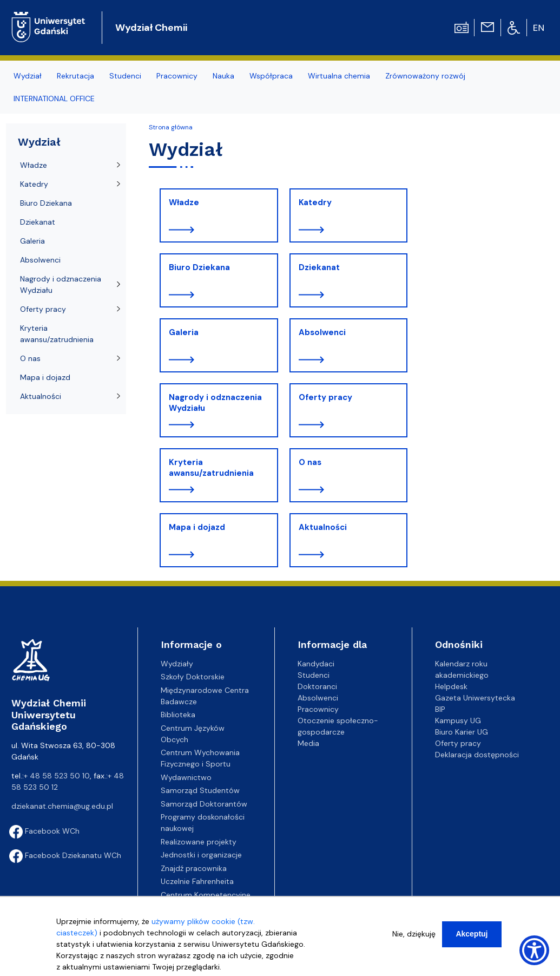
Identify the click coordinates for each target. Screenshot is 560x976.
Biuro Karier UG (462, 732)
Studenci (125, 76)
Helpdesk (451, 686)
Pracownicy (177, 76)
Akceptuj (472, 934)
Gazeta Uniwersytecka (475, 698)
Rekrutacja (75, 76)
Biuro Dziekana (199, 267)
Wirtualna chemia (339, 76)
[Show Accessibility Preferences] (534, 950)
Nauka (223, 76)
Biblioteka (178, 715)
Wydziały (177, 664)
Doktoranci (317, 686)
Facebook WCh (44, 831)
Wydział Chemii (151, 28)
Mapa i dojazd (197, 527)
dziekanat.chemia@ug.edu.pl (62, 806)
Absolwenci (322, 332)
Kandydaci (316, 664)
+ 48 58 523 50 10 (57, 776)
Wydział (28, 76)
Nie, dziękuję (414, 934)
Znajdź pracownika (194, 868)
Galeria (184, 332)
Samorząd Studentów (200, 790)
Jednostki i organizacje (201, 855)
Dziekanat (319, 267)
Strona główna (171, 127)
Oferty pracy (325, 397)
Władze (184, 202)
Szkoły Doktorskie (193, 677)
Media (308, 743)
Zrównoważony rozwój (425, 76)
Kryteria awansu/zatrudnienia (211, 468)
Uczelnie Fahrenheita (197, 881)
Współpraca (271, 76)
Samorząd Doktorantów (204, 804)
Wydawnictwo (186, 777)
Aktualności (323, 527)
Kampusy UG (458, 720)
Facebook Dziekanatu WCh (65, 855)
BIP (440, 709)
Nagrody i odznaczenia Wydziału (215, 403)
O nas (310, 462)
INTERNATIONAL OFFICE (54, 99)
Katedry (315, 202)
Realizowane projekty (199, 842)
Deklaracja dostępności (477, 755)
